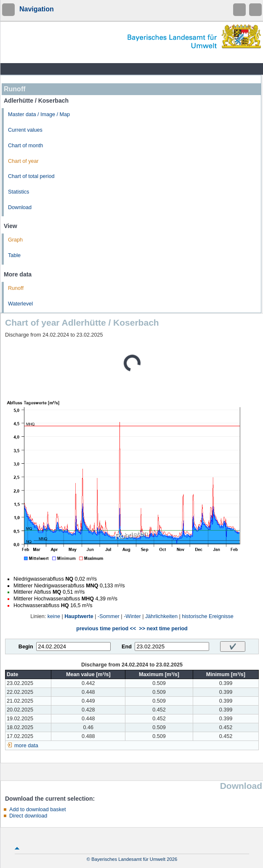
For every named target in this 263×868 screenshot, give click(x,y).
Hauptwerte (79, 616)
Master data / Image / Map (39, 114)
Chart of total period (31, 176)
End (127, 647)
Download (20, 207)
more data (26, 746)
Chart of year (23, 161)
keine (54, 616)
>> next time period (163, 629)
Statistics (19, 192)
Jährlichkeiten (161, 616)
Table (14, 255)
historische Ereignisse (208, 616)
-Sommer (109, 616)
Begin (26, 647)
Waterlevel (20, 304)
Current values (25, 130)
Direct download (28, 816)
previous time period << (106, 629)
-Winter (132, 616)
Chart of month (25, 146)
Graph (15, 240)
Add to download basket (37, 810)
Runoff (16, 288)
